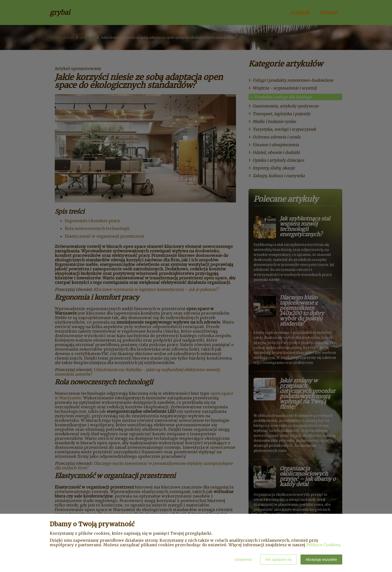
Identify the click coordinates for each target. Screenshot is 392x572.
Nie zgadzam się (278, 560)
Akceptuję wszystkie (321, 560)
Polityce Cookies (323, 545)
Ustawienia (243, 560)
